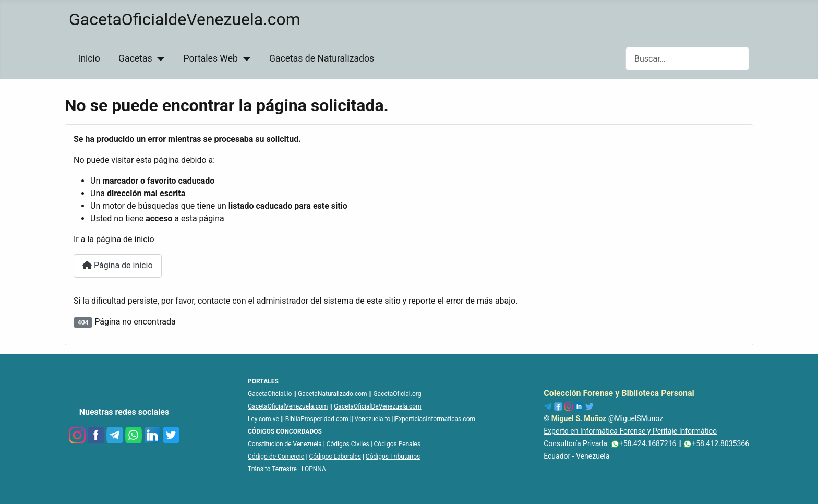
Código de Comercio (276, 457)
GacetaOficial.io (270, 394)
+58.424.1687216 (644, 443)
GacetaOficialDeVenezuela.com (378, 406)
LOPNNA (314, 469)
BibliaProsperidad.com (317, 419)
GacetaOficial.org (397, 394)
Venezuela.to (373, 419)
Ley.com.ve (263, 419)
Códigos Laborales (335, 457)
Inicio (89, 58)
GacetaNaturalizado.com (333, 394)
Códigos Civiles (348, 444)
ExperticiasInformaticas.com (435, 419)
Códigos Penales (398, 444)
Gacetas (135, 58)
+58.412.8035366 (716, 443)
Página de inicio (118, 265)
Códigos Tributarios (393, 457)
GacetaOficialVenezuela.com (288, 406)
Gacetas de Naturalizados (322, 58)
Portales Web (211, 58)
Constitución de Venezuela (285, 444)
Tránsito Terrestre (272, 469)
